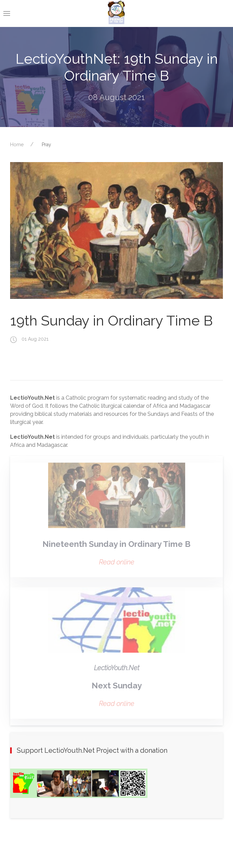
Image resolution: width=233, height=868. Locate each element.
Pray (46, 145)
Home (17, 145)
